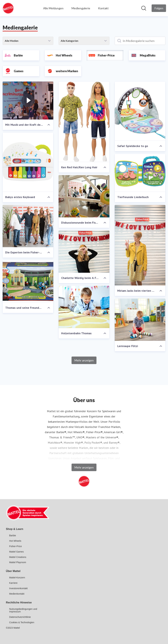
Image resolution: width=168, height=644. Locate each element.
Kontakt (103, 8)
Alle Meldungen (53, 8)
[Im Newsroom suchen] (144, 8)
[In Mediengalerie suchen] (140, 41)
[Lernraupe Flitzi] (140, 320)
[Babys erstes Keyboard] (28, 162)
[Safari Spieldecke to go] (140, 111)
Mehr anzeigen (84, 360)
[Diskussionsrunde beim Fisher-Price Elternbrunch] (84, 196)
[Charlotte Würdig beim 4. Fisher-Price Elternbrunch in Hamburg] (84, 252)
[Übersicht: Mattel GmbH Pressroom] (8, 8)
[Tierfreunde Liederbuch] (140, 173)
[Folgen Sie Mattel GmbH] (159, 8)
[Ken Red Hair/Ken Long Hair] (84, 122)
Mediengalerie (81, 8)
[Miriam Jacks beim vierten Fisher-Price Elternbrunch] (140, 245)
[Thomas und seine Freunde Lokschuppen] (28, 281)
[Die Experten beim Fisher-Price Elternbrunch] (28, 226)
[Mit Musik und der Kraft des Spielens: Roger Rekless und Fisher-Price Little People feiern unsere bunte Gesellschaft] (28, 101)
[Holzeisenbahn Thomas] (84, 307)
